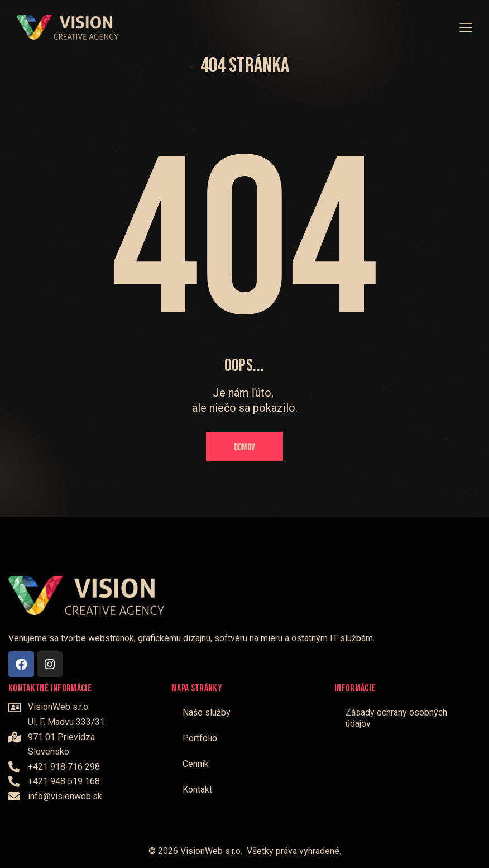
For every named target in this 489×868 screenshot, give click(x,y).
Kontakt (197, 790)
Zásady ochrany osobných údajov (396, 718)
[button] (466, 27)
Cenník (196, 764)
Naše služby (207, 712)
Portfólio (200, 738)
